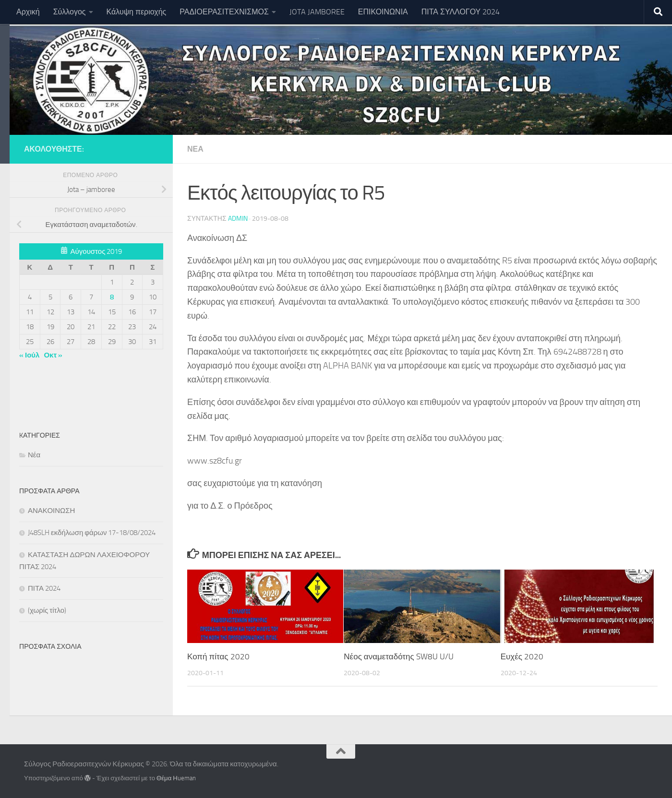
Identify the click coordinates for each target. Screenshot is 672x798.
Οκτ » (53, 355)
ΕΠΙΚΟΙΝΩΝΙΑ (383, 12)
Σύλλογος (70, 12)
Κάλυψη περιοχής (137, 12)
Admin (238, 219)
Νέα (195, 149)
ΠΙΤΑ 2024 (44, 588)
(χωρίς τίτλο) (47, 610)
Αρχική (28, 12)
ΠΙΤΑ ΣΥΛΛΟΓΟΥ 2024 (461, 12)
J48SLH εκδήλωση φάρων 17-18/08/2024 (92, 533)
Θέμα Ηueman (176, 778)
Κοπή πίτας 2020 (218, 656)
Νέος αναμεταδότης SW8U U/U (398, 656)
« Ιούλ (29, 355)
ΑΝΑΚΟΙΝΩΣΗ (51, 511)
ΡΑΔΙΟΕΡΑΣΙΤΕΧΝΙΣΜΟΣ (224, 12)
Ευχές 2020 (522, 656)
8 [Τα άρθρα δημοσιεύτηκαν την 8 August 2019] (112, 297)
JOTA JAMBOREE (317, 12)
